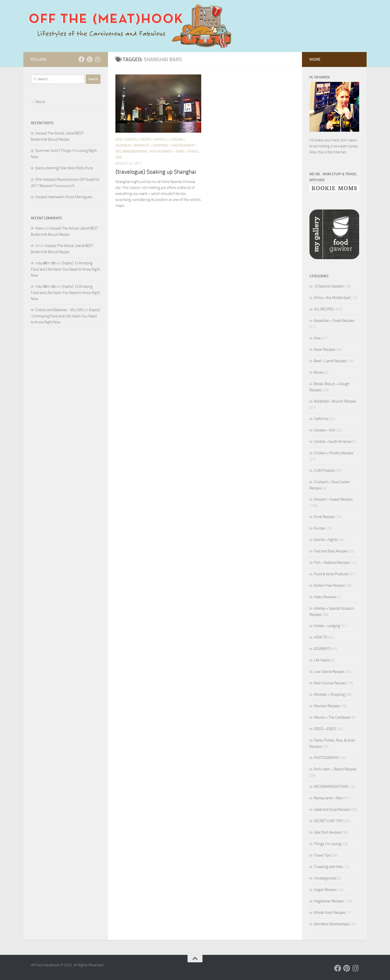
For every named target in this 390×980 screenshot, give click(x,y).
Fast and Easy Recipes (331, 551)
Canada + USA (325, 430)
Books (319, 372)
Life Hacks (322, 660)
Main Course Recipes (330, 683)
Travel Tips (322, 855)
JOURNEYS (123, 145)
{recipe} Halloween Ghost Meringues (64, 197)
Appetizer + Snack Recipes (334, 321)
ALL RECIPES (324, 309)
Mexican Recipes (327, 706)
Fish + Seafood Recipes (332, 563)
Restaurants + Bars (167, 151)
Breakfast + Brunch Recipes (335, 401)
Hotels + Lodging (169, 140)
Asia (119, 140)
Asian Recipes (325, 349)
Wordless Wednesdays (332, 924)
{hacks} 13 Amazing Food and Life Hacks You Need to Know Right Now (65, 269)
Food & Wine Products (331, 574)
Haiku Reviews (325, 597)
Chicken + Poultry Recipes (334, 453)
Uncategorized (325, 878)
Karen (40, 228)
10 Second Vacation (329, 286)
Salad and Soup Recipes (332, 809)
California (321, 419)
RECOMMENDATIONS (131, 151)
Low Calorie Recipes (329, 672)
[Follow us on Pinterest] (90, 59)
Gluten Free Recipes (329, 585)
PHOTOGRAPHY (183, 145)
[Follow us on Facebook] (82, 59)
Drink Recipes (324, 517)
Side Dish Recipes (328, 832)
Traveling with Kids (328, 867)
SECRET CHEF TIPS (329, 821)
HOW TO (321, 637)
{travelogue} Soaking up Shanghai (156, 172)
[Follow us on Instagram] (97, 59)
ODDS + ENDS (325, 729)
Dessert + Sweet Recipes (333, 499)
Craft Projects (324, 470)
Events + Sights (138, 140)
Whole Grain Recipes (330, 913)
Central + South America (332, 442)
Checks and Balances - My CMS (59, 310)
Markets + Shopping (151, 145)
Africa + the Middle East (332, 298)
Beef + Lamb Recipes (330, 361)
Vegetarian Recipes (329, 901)
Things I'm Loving (327, 844)
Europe (319, 528)
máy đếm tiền (46, 263)
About (40, 102)
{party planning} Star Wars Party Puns (64, 168)
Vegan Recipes (325, 890)
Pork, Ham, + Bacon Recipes (335, 769)
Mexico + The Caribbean (332, 717)
